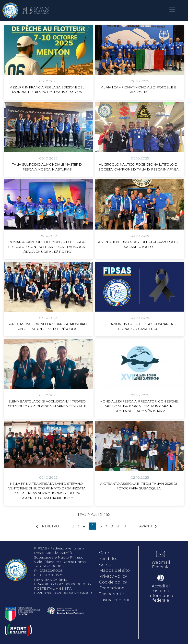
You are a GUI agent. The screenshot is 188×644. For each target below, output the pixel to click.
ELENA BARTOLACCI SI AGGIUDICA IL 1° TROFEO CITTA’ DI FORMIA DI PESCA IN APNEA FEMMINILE (47, 404)
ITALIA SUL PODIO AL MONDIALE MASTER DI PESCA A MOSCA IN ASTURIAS (47, 167)
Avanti (146, 526)
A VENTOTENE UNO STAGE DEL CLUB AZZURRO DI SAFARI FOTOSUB (139, 244)
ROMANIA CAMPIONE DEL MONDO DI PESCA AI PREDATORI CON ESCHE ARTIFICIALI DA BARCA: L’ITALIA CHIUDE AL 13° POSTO (47, 247)
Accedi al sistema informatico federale (161, 593)
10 (124, 526)
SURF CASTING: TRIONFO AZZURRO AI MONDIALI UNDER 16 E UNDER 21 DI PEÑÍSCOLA (47, 326)
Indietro (50, 526)
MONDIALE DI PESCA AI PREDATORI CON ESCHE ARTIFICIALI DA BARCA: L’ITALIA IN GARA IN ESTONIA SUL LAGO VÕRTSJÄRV (139, 406)
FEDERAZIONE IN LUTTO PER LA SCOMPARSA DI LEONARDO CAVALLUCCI (139, 326)
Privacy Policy (113, 576)
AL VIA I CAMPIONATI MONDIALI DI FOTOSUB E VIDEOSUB (139, 90)
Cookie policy (113, 582)
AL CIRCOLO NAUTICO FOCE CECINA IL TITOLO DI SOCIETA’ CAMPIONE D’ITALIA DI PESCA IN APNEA (139, 167)
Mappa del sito (114, 570)
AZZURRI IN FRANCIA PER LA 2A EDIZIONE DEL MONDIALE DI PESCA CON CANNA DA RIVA (47, 90)
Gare (104, 553)
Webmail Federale (161, 565)
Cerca (105, 565)
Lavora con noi (114, 600)
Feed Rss (108, 559)
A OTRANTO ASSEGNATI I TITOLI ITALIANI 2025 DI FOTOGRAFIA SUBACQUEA (139, 486)
